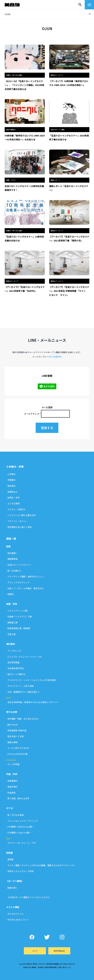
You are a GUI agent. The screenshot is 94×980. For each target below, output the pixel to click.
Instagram (62, 937)
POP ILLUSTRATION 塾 (18, 754)
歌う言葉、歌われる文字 (18, 798)
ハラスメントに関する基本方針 (22, 515)
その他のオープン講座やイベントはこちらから (29, 897)
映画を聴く (12, 888)
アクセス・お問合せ (16, 509)
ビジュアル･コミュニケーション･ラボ (25, 657)
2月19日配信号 (55, 357)
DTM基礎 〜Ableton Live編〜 (21, 827)
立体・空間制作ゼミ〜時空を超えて (23, 692)
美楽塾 (10, 859)
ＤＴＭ (9, 808)
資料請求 (11, 486)
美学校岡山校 (59, 951)
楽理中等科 (12, 787)
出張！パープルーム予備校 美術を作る (26, 588)
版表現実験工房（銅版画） (20, 628)
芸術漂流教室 (13, 662)
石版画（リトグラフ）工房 (20, 617)
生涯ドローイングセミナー (20, 565)
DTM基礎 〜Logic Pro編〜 (19, 833)
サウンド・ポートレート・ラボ (22, 843)
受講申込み (12, 492)
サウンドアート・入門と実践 (20, 686)
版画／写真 (12, 604)
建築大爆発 (12, 742)
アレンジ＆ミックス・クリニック (23, 821)
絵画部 (10, 594)
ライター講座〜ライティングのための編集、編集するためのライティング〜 (41, 865)
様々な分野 (12, 712)
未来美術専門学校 (16, 668)
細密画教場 (12, 559)
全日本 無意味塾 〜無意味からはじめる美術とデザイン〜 (33, 702)
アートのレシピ (14, 651)
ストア (35, 951)
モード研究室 (13, 764)
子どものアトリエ (16, 914)
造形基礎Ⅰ (12, 553)
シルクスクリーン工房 (17, 611)
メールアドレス (32, 414)
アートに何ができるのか (18, 748)
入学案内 (11, 474)
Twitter (47, 937)
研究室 (9, 853)
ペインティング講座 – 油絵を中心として (26, 576)
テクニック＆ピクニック (19, 582)
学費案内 (11, 480)
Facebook (32, 937)
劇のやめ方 (12, 725)
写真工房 (11, 634)
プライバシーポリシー (18, 521)
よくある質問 (13, 503)
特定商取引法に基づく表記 (20, 527)
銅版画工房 (12, 622)
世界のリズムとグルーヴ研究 (21, 871)
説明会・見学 (13, 498)
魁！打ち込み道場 (16, 815)
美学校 (15, 5)
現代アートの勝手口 (16, 674)
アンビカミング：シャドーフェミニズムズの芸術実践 (31, 680)
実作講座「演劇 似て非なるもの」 (24, 719)
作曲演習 (11, 793)
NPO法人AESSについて (18, 920)
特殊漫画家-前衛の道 (17, 730)
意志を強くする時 (16, 736)
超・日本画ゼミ (15, 571)
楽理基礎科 (12, 781)
